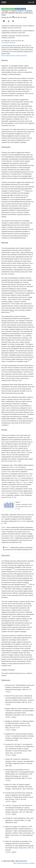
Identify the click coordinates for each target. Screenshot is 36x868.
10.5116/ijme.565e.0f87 (8, 43)
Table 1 (4, 527)
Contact (32, 863)
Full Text (8, 692)
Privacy (25, 863)
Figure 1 (26, 482)
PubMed (14, 717)
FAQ (15, 863)
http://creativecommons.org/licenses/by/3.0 (14, 56)
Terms (20, 863)
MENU (31, 2)
